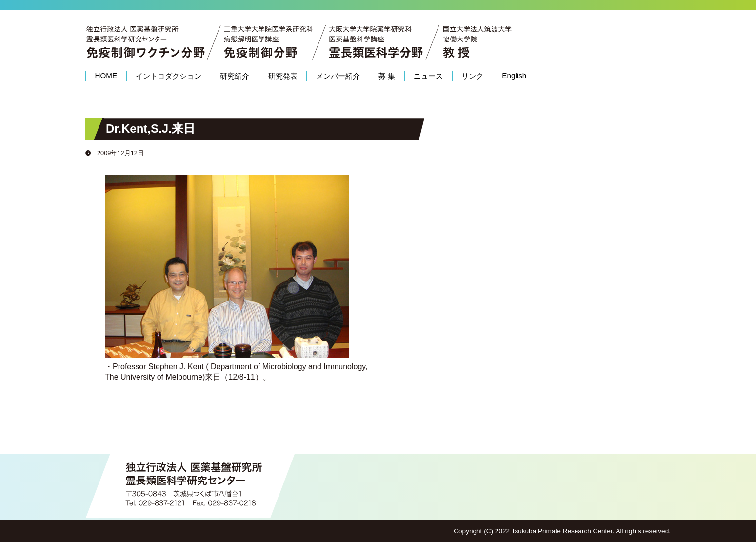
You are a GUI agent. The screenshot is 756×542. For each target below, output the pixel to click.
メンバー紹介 (338, 76)
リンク (472, 76)
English (514, 75)
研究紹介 (235, 76)
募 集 (387, 76)
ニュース (428, 76)
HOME (106, 75)
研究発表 (283, 76)
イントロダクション (169, 76)
